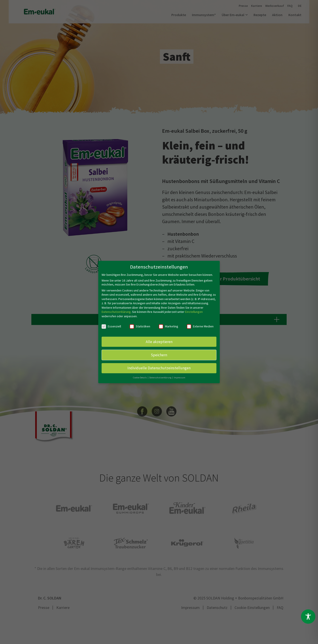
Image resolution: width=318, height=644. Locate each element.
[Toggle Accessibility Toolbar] (308, 617)
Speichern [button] (159, 355)
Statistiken (140, 326)
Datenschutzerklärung (116, 312)
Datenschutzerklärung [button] (161, 378)
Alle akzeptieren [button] (159, 342)
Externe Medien (200, 326)
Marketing (168, 326)
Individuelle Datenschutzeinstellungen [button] (159, 368)
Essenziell (111, 326)
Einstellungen (194, 312)
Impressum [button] (180, 378)
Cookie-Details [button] (140, 378)
